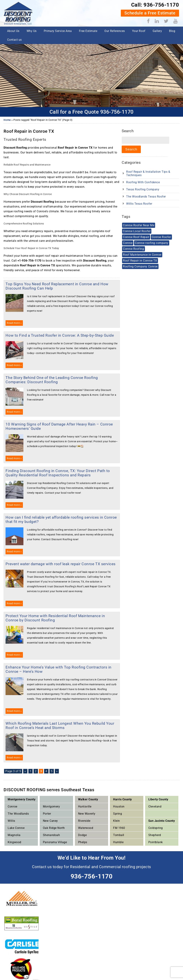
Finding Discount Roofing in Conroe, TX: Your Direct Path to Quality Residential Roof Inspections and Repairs (58, 473)
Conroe (128, 243)
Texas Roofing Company (143, 189)
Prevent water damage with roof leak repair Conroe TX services (60, 564)
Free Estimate (88, 31)
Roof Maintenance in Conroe (142, 255)
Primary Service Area (58, 31)
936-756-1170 (161, 5)
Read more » (14, 323)
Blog (172, 31)
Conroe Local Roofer (137, 231)
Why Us (32, 31)
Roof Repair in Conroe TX (140, 261)
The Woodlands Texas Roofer (146, 197)
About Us (13, 31)
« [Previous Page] (25, 771)
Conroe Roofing (133, 249)
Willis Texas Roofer (139, 204)
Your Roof (139, 31)
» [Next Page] (57, 771)
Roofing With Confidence (143, 182)
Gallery (157, 31)
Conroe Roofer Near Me (139, 225)
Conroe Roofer (161, 237)
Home (7, 120)
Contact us (14, 40)
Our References (115, 31)
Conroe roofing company (152, 243)
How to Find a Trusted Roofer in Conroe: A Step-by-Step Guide (60, 335)
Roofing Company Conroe (140, 266)
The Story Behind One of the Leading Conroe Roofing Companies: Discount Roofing (52, 380)
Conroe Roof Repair (136, 237)
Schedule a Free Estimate (150, 13)
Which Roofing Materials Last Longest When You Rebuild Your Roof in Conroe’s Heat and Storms (60, 726)
